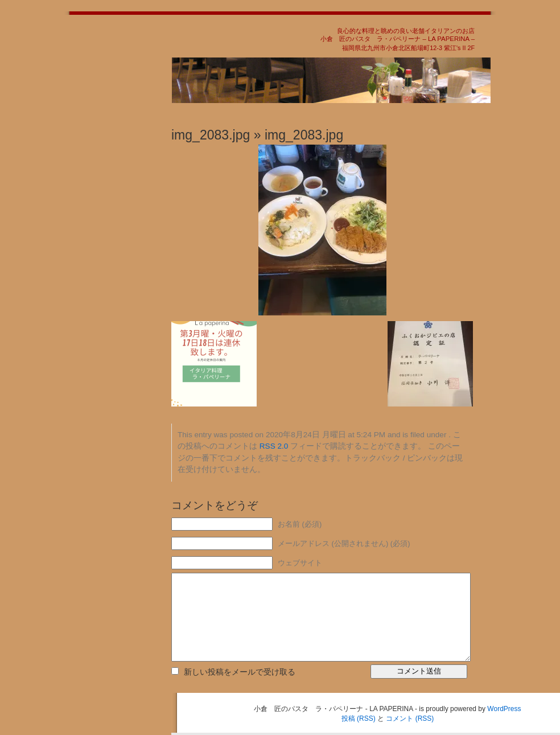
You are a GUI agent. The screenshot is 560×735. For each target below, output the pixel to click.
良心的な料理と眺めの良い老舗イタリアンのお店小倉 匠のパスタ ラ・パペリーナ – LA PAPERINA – (398, 35)
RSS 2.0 (274, 446)
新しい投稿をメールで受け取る (240, 672)
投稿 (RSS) (359, 718)
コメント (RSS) (410, 718)
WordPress (504, 709)
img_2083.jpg (211, 135)
